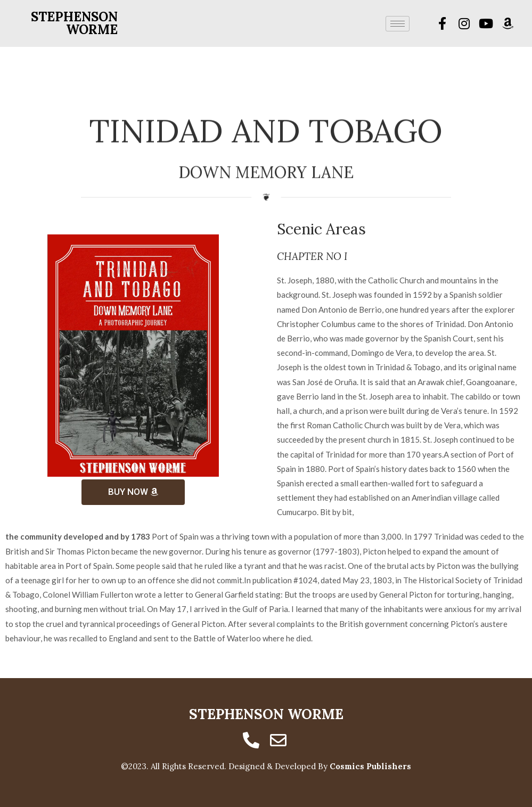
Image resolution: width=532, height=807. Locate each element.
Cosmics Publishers (370, 766)
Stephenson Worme (74, 23)
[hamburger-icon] (398, 24)
